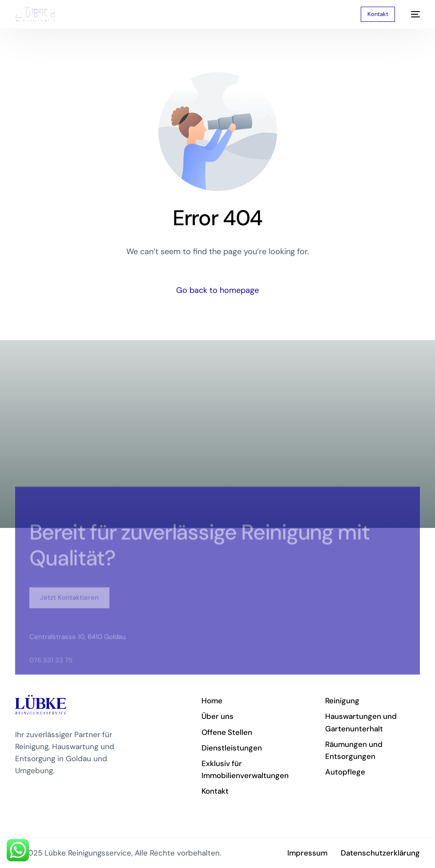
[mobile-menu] (412, 14)
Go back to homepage (217, 290)
